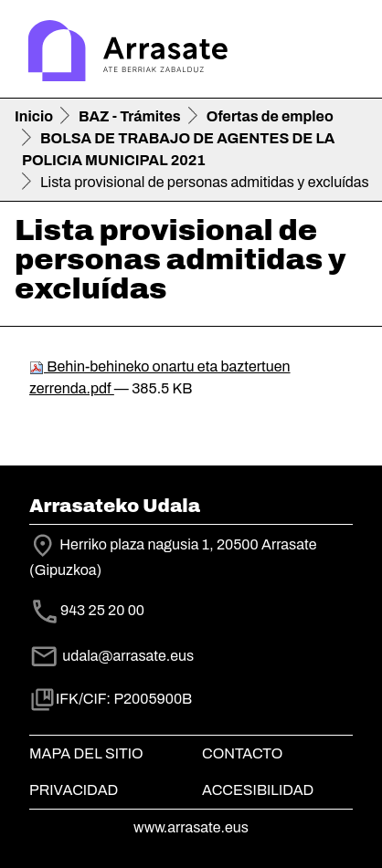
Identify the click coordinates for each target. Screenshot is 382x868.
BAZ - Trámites (130, 116)
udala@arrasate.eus (111, 656)
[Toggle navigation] (342, 53)
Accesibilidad (258, 790)
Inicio (34, 116)
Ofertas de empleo (270, 116)
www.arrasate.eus (191, 827)
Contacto (242, 753)
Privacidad (74, 790)
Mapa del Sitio (86, 753)
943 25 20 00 (102, 611)
